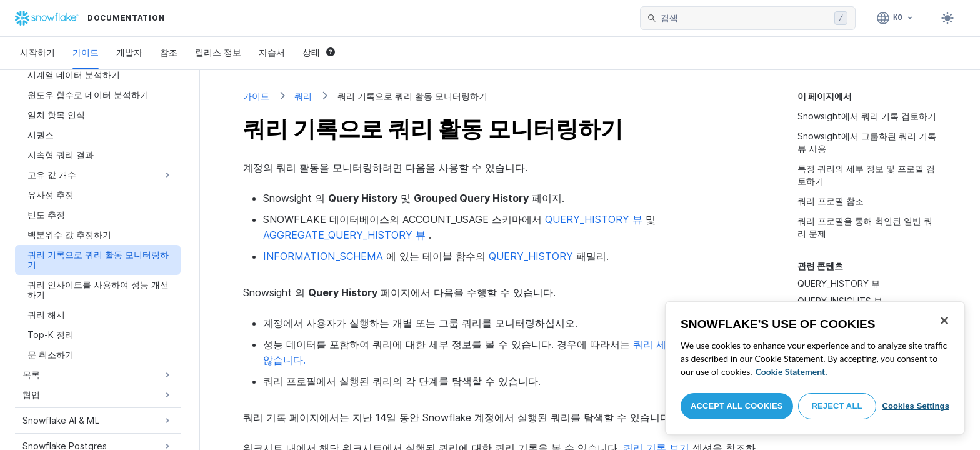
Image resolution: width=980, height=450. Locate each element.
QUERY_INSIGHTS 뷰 (840, 301)
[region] (815, 368)
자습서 (272, 52)
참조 (169, 52)
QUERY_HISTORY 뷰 (839, 283)
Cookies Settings (916, 406)
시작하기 (37, 52)
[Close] (944, 321)
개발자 (129, 52)
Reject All (837, 406)
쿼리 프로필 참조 (831, 201)
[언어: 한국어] (895, 18)
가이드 (86, 52)
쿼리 (303, 96)
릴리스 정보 (218, 52)
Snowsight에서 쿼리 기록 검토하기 (867, 116)
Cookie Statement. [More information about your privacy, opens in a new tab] (792, 372)
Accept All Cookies (737, 406)
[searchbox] (745, 18)
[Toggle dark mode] (947, 18)
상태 (319, 52)
